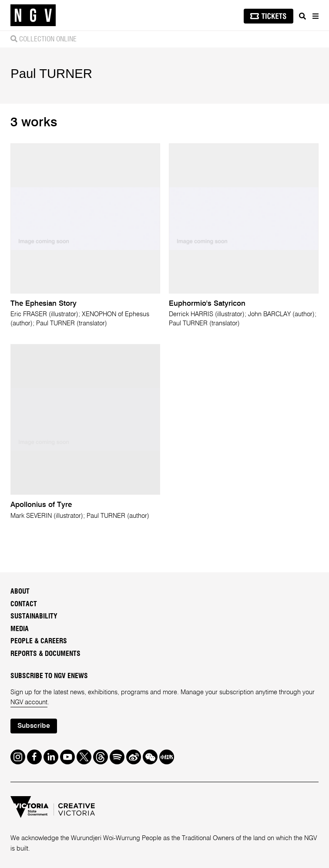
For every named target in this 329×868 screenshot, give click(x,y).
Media (20, 629)
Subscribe (34, 726)
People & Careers (39, 641)
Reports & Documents (45, 654)
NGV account (29, 703)
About (20, 591)
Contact (24, 604)
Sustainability (34, 616)
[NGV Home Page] (33, 15)
